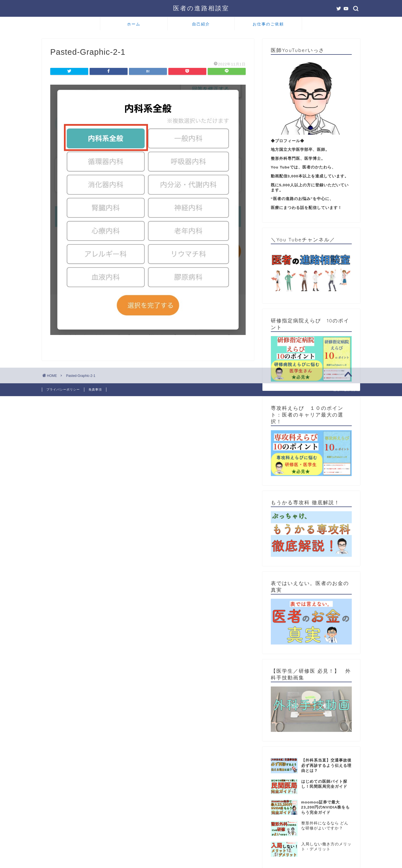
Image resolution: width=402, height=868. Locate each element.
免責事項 (95, 389)
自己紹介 (201, 24)
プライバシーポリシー (63, 389)
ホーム (134, 24)
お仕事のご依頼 (268, 24)
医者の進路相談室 (201, 8)
